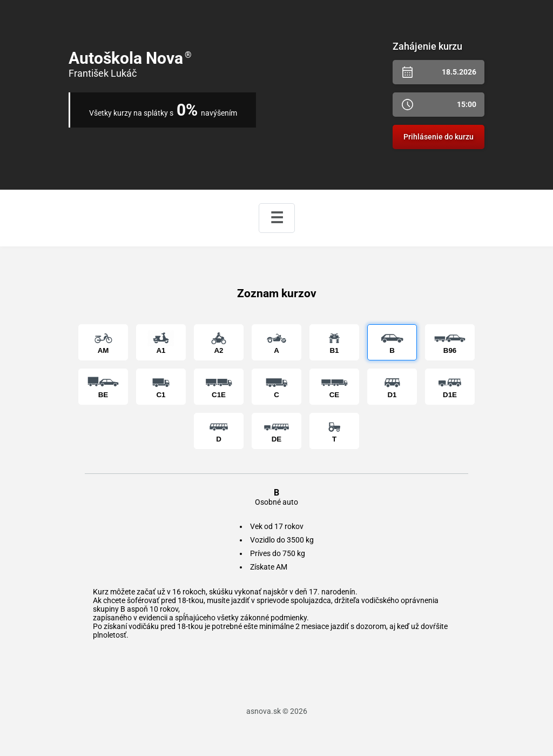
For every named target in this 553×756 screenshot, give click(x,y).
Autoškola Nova (130, 58)
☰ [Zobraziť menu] (277, 218)
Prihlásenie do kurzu (439, 137)
